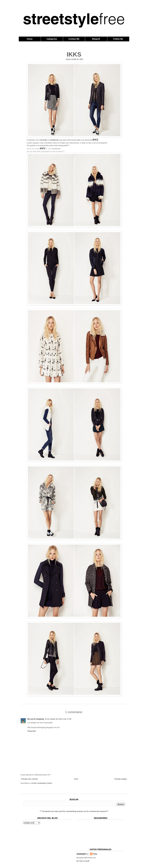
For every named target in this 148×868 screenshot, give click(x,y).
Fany (95, 854)
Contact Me (74, 39)
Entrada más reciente (30, 779)
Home (30, 39)
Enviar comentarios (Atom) (42, 783)
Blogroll (96, 39)
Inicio (76, 779)
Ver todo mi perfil (83, 861)
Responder (32, 731)
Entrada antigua (121, 779)
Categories (52, 39)
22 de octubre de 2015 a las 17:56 (58, 719)
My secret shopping (36, 719)
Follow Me (118, 39)
